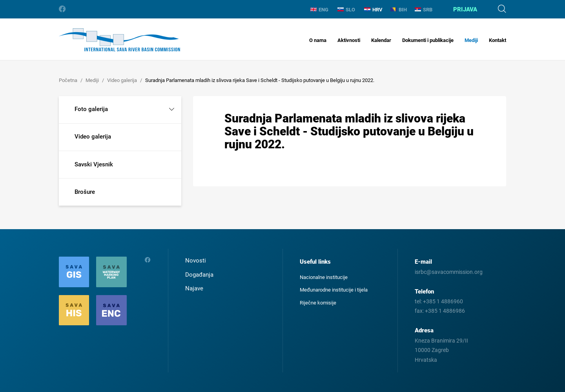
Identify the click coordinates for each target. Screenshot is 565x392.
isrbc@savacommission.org (449, 272)
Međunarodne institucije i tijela (334, 290)
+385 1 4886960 (443, 301)
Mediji (471, 40)
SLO (346, 10)
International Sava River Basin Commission (119, 40)
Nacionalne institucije (324, 277)
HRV (373, 10)
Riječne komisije (318, 303)
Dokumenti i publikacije (428, 40)
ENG (319, 10)
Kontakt (498, 40)
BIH (399, 10)
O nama (318, 40)
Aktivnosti (349, 40)
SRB (424, 10)
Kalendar (381, 40)
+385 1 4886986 (445, 311)
